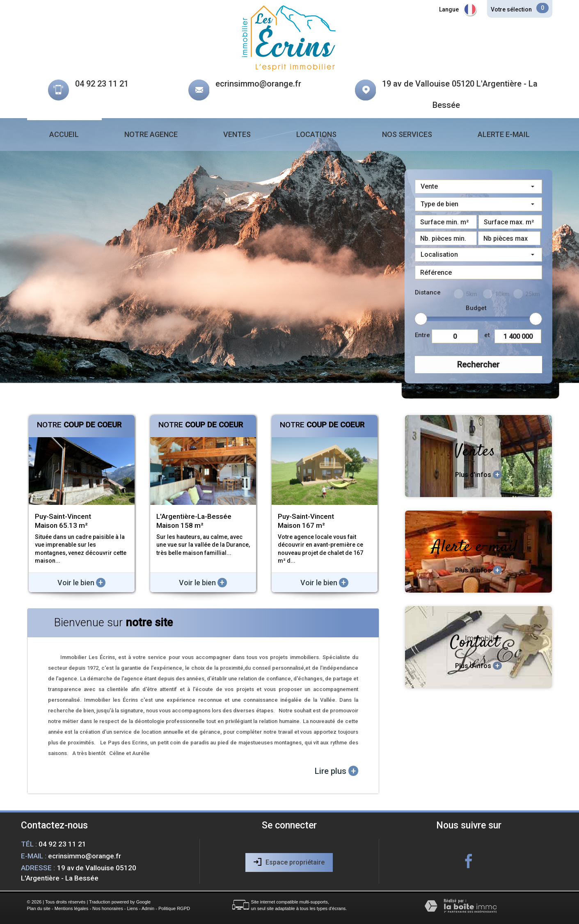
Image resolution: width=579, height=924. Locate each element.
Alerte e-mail (504, 134)
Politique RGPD (174, 908)
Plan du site (39, 908)
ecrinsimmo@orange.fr (258, 84)
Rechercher (478, 365)
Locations (316, 134)
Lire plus (336, 771)
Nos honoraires (108, 908)
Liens (132, 908)
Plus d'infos (478, 475)
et (487, 335)
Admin (148, 908)
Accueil (64, 134)
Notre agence (151, 134)
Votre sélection (511, 9)
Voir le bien (81, 583)
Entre (422, 335)
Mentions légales (72, 908)
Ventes (237, 134)
